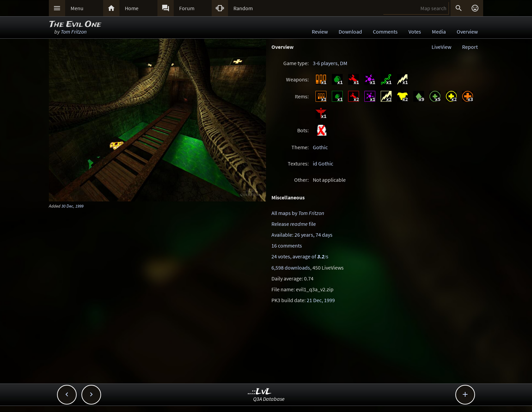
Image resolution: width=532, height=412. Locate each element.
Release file (294, 224)
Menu (77, 8)
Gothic (320, 147)
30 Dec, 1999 (72, 206)
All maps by (298, 213)
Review (320, 32)
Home (132, 8)
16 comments (287, 246)
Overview (467, 32)
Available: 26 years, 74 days (302, 235)
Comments (385, 32)
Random (243, 8)
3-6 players (325, 63)
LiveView (441, 47)
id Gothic (323, 163)
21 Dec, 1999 (321, 300)
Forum (187, 8)
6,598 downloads (291, 268)
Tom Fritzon (74, 32)
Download (350, 32)
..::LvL (260, 392)
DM (344, 63)
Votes (415, 32)
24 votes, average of (300, 256)
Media (439, 32)
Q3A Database (269, 399)
